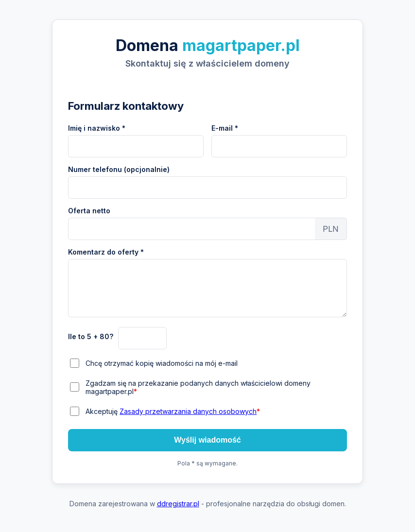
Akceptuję (173, 411)
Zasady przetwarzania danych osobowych (188, 411)
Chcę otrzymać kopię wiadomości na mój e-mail (162, 363)
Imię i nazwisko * (97, 128)
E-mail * (225, 128)
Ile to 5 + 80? (91, 336)
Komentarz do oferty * (106, 252)
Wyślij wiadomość (207, 440)
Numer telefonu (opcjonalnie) (119, 169)
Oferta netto (89, 211)
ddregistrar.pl (178, 504)
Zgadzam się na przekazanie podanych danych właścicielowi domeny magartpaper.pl (198, 387)
